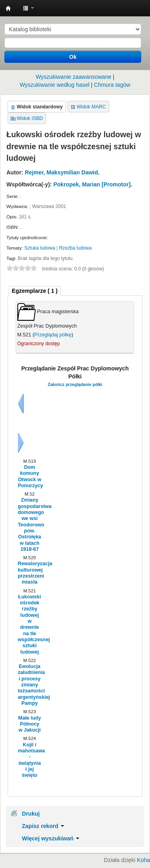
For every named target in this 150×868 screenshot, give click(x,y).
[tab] (35, 291)
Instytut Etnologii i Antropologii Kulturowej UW (8, 8)
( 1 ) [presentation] (35, 291)
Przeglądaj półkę (53, 335)
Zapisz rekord (43, 826)
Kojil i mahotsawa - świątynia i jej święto (29, 760)
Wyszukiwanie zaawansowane (73, 77)
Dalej (21, 443)
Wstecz (21, 404)
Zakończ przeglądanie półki (75, 384)
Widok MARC (91, 107)
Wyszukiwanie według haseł (54, 85)
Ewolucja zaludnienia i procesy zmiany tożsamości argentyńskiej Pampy (29, 685)
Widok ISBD (30, 118)
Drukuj (31, 814)
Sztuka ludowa (40, 248)
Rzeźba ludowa (75, 248)
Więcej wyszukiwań (51, 838)
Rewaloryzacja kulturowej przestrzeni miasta (29, 573)
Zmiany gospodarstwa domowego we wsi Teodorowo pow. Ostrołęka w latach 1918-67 (29, 524)
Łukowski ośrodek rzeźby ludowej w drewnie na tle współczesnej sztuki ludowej (29, 624)
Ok (73, 57)
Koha (143, 860)
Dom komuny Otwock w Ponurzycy (29, 476)
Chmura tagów (112, 85)
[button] (28, 8)
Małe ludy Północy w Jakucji (30, 724)
